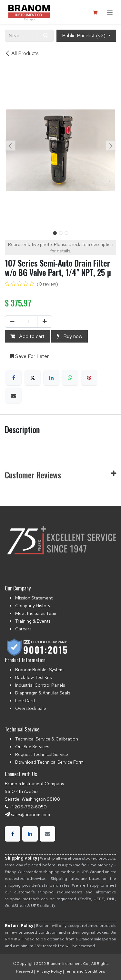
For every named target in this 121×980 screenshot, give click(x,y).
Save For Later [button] (30, 356)
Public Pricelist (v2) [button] (84, 36)
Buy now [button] (70, 336)
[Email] (14, 395)
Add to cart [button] (27, 336)
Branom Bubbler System (39, 670)
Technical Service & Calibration (47, 739)
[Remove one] (12, 322)
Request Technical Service (42, 754)
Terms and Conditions (85, 971)
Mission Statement (34, 598)
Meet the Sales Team (36, 613)
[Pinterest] (89, 378)
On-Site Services (32, 747)
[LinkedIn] (51, 378)
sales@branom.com (30, 815)
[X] (33, 378)
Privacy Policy (49, 971)
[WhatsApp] (70, 378)
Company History (33, 606)
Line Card (25, 701)
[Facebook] (14, 378)
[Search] (46, 36)
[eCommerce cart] (95, 12)
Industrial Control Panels (40, 685)
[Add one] (45, 322)
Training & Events (33, 621)
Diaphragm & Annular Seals (43, 693)
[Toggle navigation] (110, 12)
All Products (22, 53)
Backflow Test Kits (33, 677)
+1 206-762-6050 (28, 807)
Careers (23, 629)
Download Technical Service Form (49, 762)
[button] (10, 146)
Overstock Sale (31, 708)
